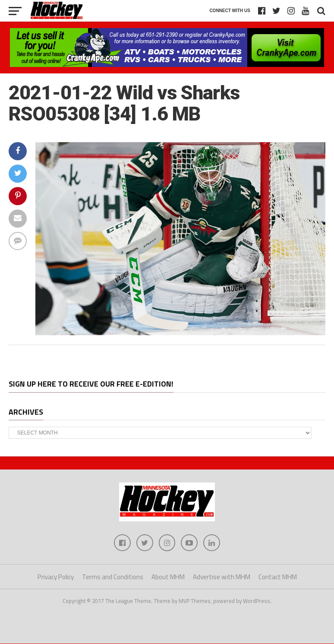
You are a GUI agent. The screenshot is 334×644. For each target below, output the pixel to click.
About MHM (168, 577)
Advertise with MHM (222, 577)
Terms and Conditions (113, 577)
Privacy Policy (56, 577)
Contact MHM (278, 577)
